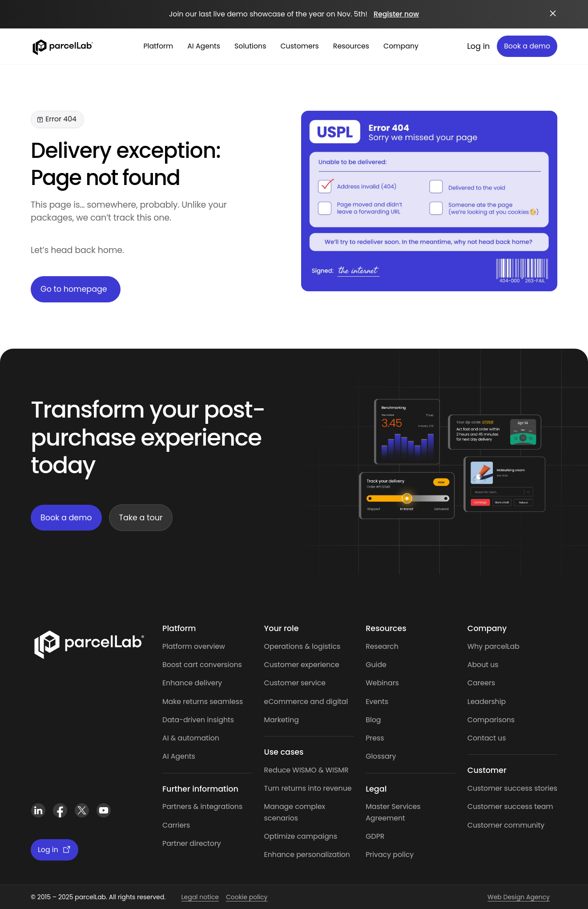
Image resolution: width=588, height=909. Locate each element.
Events (377, 702)
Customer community (506, 825)
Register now (396, 14)
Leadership (487, 702)
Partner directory (192, 843)
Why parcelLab (493, 646)
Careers (481, 683)
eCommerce (286, 702)
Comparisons (491, 720)
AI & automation (191, 738)
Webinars (382, 683)
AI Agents (179, 756)
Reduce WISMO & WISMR (306, 770)
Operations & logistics (302, 646)
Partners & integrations (202, 806)
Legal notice (200, 897)
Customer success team (510, 806)
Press (375, 738)
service (313, 683)
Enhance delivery (192, 683)
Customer (282, 683)
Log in (478, 46)
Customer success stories (512, 788)
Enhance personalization (307, 855)
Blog (373, 720)
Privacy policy (390, 855)
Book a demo (527, 46)
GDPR (375, 836)
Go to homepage (74, 289)
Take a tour (141, 518)
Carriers (176, 825)
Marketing (282, 720)
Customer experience (302, 665)
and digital (328, 702)
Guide (376, 665)
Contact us (487, 738)
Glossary (381, 756)
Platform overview (194, 646)
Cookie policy (247, 897)
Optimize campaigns (301, 836)
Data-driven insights (198, 720)
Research (382, 646)
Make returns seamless (203, 702)
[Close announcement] (553, 13)
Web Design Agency (519, 897)
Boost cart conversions (202, 665)
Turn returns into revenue (308, 788)
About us (483, 665)
